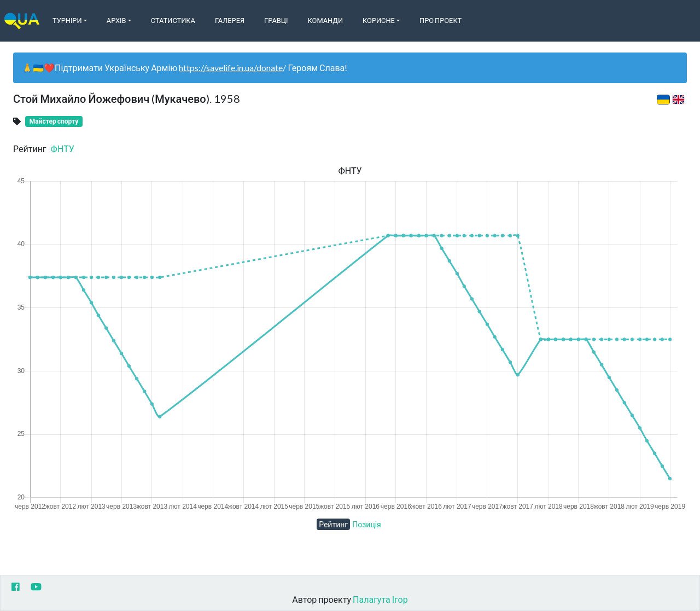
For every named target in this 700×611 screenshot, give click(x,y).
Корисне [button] (379, 20)
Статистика (173, 20)
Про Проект (441, 20)
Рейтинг (333, 524)
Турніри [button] (67, 20)
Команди (325, 20)
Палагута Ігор (380, 599)
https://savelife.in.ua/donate (231, 68)
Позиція (367, 524)
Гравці (276, 20)
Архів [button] (116, 20)
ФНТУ (63, 149)
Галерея (230, 20)
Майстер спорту (54, 121)
